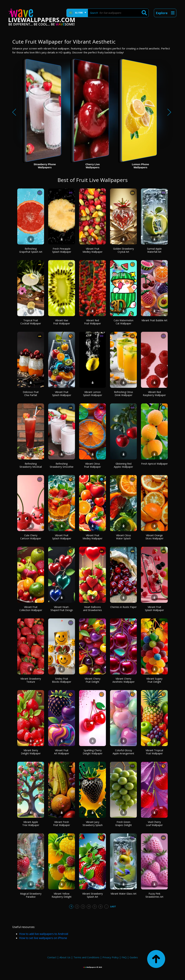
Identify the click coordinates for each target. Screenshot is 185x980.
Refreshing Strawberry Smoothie (62, 465)
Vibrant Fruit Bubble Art (154, 320)
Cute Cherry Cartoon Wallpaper (31, 537)
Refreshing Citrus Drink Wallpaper (124, 394)
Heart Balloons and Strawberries (92, 609)
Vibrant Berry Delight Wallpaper (31, 752)
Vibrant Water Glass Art (124, 894)
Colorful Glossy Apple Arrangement (123, 752)
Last (113, 906)
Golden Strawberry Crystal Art (124, 250)
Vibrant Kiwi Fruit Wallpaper (62, 322)
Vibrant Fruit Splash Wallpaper (62, 394)
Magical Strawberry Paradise (31, 895)
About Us (65, 957)
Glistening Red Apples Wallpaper (123, 465)
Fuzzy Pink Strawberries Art (154, 895)
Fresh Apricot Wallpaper (154, 464)
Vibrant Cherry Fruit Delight (92, 680)
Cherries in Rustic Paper (123, 607)
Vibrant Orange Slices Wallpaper (154, 537)
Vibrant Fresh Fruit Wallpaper (62, 823)
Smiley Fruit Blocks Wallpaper (62, 680)
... (106, 906)
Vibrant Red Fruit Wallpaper (92, 322)
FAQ (124, 957)
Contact (52, 957)
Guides (134, 957)
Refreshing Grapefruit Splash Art (31, 250)
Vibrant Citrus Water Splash (124, 537)
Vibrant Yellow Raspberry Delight (62, 895)
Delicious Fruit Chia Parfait (31, 394)
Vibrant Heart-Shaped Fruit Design (62, 609)
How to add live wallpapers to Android (44, 934)
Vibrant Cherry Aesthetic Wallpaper (124, 680)
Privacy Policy (111, 957)
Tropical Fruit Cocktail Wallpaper (31, 322)
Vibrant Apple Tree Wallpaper (31, 823)
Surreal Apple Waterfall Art (154, 250)
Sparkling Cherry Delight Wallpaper (93, 752)
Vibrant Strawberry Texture (31, 680)
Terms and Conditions (86, 957)
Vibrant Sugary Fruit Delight (154, 680)
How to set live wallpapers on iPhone (43, 938)
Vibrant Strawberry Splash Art (92, 895)
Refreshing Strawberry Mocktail (31, 465)
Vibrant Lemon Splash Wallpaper (93, 394)
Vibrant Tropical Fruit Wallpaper (154, 752)
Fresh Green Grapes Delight (124, 823)
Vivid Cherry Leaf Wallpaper (154, 823)
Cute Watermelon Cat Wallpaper (124, 322)
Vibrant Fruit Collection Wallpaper (31, 609)
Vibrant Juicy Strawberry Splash (93, 823)
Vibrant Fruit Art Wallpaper (62, 752)
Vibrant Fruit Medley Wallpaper (92, 250)
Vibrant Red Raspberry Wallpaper (154, 394)
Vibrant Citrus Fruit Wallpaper (92, 465)
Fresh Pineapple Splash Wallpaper (62, 250)
